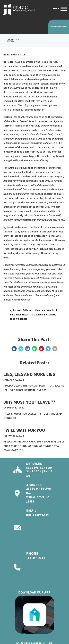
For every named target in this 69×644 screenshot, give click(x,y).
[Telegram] (48, 349)
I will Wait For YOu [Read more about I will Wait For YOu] (24, 430)
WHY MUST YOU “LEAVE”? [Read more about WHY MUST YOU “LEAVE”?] (29, 402)
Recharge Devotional (59, 27)
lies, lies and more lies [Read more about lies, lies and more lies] (29, 374)
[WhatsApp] (34, 349)
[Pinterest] (41, 349)
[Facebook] (14, 349)
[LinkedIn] (28, 349)
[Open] (64, 9)
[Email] (55, 349)
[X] (21, 349)
